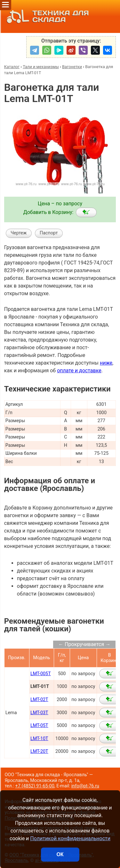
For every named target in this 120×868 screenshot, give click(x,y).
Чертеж (19, 233)
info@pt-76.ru (85, 786)
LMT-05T (39, 726)
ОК (60, 854)
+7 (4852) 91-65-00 (35, 786)
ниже (106, 363)
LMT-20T (39, 751)
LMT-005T (41, 674)
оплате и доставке (79, 371)
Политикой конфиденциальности (70, 838)
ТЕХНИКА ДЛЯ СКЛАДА (46, 16)
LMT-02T (39, 700)
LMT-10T (39, 739)
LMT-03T (39, 713)
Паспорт (49, 233)
